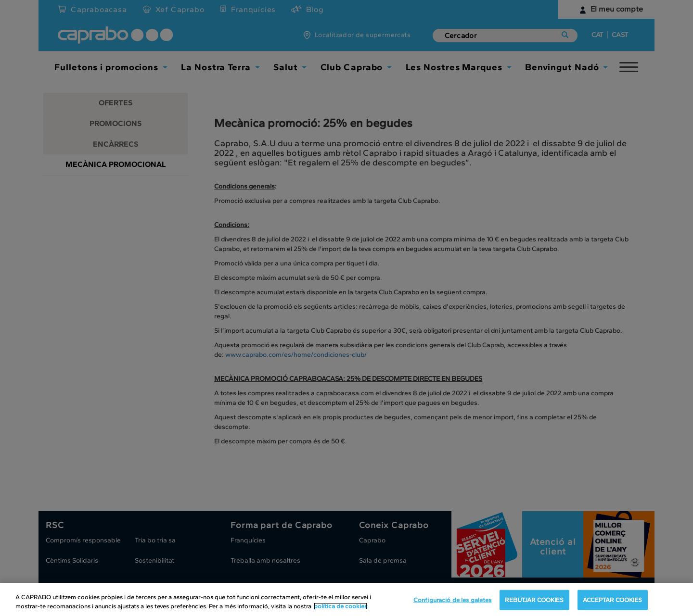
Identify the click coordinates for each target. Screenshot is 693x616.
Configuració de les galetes (453, 600)
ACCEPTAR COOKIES (613, 600)
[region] (346, 599)
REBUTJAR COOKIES (534, 600)
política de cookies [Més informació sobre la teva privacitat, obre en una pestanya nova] (340, 606)
